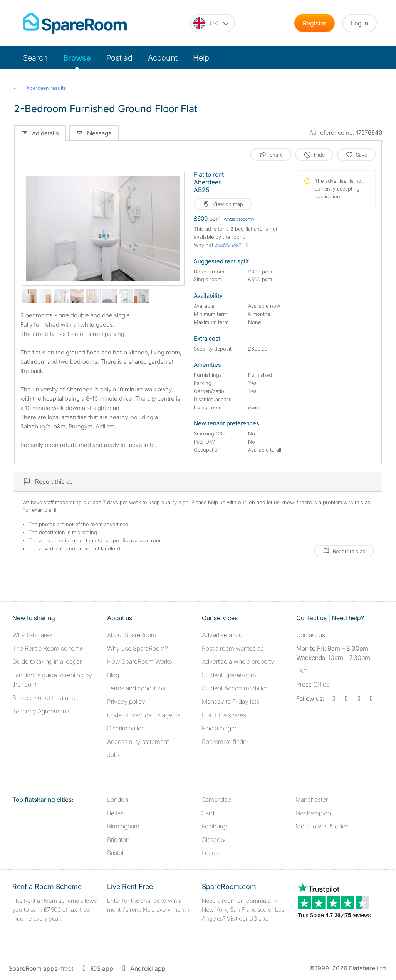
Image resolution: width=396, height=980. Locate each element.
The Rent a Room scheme (48, 648)
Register (315, 23)
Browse (77, 58)
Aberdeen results (46, 88)
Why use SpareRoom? (138, 648)
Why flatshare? (32, 635)
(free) (41, 968)
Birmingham (123, 826)
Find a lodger (219, 728)
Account (163, 58)
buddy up (226, 245)
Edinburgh (215, 826)
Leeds (210, 853)
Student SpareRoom (229, 675)
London (117, 800)
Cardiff (210, 813)
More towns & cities (322, 826)
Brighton (118, 840)
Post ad (119, 58)
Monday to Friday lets (231, 702)
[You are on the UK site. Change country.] (212, 23)
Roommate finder (225, 742)
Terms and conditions (136, 688)
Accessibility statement (138, 742)
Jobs (114, 755)
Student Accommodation (235, 688)
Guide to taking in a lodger (47, 661)
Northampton (313, 813)
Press (313, 684)
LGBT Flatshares (224, 715)
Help (201, 58)
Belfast (116, 813)
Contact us (311, 635)
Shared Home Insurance (45, 698)
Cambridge (216, 800)
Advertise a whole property (238, 661)
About (132, 635)
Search (35, 58)
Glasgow (213, 840)
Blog (113, 675)
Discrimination (126, 728)
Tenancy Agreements (42, 711)
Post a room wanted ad (233, 648)
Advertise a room (225, 635)
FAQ (302, 671)
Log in (360, 23)
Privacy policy (126, 702)
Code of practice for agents (144, 715)
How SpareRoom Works (140, 661)
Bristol (115, 853)
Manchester (312, 800)
